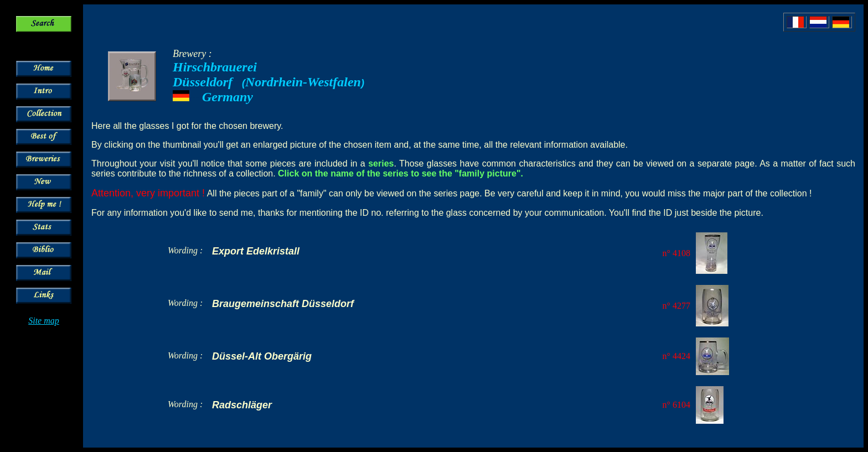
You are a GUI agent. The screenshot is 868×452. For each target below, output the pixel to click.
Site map (44, 321)
